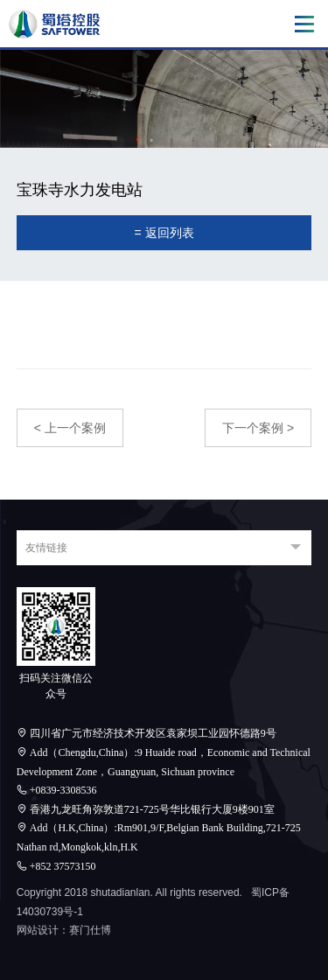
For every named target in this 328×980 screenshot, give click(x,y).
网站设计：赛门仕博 (64, 930)
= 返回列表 (164, 233)
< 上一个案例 (70, 428)
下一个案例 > (258, 428)
